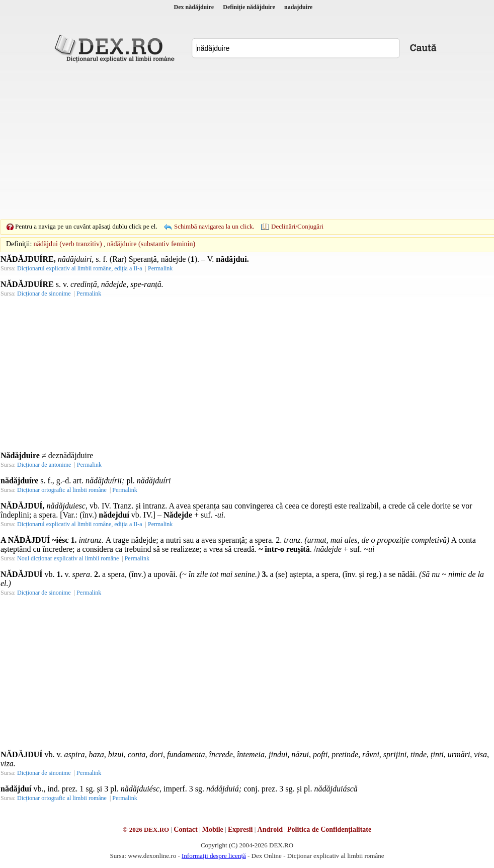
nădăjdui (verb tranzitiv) (68, 244)
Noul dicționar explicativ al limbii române (68, 558)
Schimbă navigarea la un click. (214, 226)
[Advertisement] (231, 141)
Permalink (160, 268)
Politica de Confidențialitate (329, 829)
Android (270, 829)
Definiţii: (19, 244)
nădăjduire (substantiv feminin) (151, 244)
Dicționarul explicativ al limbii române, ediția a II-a (80, 268)
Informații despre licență (214, 856)
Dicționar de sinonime (44, 294)
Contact (185, 829)
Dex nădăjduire (194, 7)
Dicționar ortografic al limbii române (62, 490)
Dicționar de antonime (44, 465)
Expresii (240, 829)
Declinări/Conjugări (297, 226)
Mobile (213, 829)
